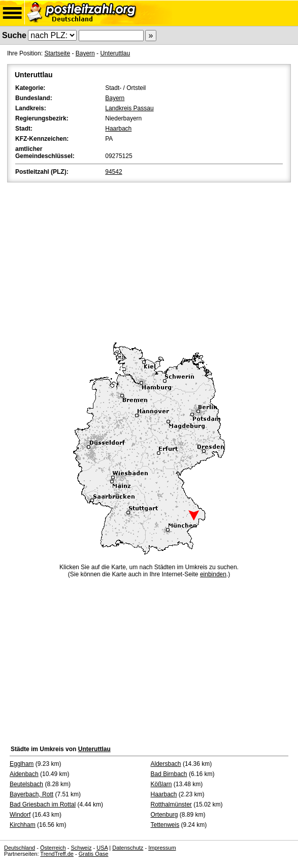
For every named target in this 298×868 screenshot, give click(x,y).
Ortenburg (164, 815)
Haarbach (118, 129)
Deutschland (20, 848)
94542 (113, 172)
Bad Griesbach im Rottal (43, 804)
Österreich (53, 848)
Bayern (85, 53)
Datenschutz (128, 848)
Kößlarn (161, 784)
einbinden (213, 574)
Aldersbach (166, 764)
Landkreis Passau (129, 108)
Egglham (22, 764)
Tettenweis (165, 825)
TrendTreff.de (57, 854)
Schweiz (81, 848)
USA (102, 848)
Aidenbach (24, 774)
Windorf (20, 815)
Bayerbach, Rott (31, 794)
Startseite (57, 53)
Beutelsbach (26, 784)
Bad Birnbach (169, 774)
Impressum (162, 848)
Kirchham (23, 825)
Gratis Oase (94, 854)
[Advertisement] (149, 261)
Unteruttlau (115, 53)
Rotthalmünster (171, 804)
